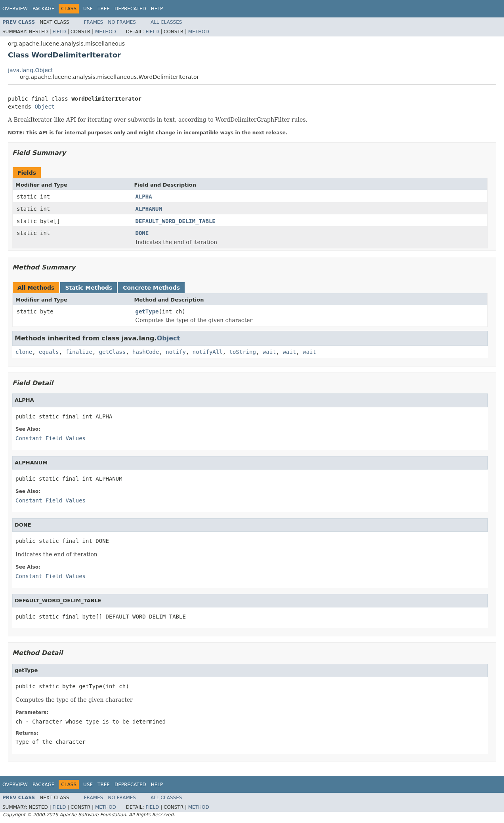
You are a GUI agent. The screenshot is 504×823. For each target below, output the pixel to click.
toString (243, 352)
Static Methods (89, 288)
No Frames (122, 22)
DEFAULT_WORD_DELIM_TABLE (176, 221)
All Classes (166, 22)
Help (157, 9)
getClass (112, 352)
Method (106, 32)
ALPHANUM (149, 209)
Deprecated (130, 9)
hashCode (146, 352)
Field (59, 32)
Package (43, 9)
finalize (79, 352)
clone (24, 352)
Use (88, 9)
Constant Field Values (51, 438)
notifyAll (208, 352)
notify (176, 352)
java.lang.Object (31, 70)
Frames (94, 22)
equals (49, 352)
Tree (104, 9)
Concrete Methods (151, 288)
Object (45, 107)
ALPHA (144, 197)
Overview (15, 9)
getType (147, 311)
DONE (142, 233)
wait (269, 352)
